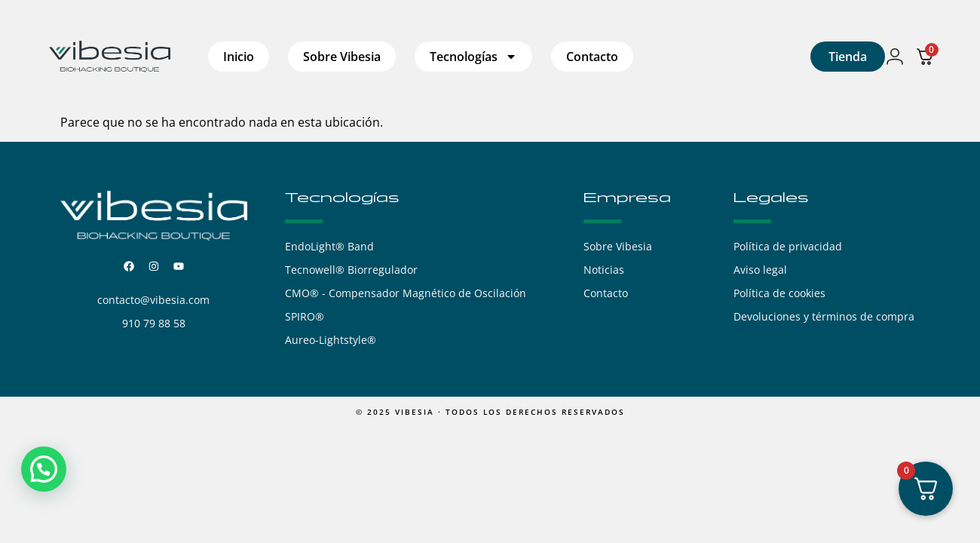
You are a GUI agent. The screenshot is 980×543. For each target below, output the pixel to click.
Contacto (592, 57)
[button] (44, 469)
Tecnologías (473, 57)
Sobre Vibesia (342, 57)
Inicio (239, 57)
